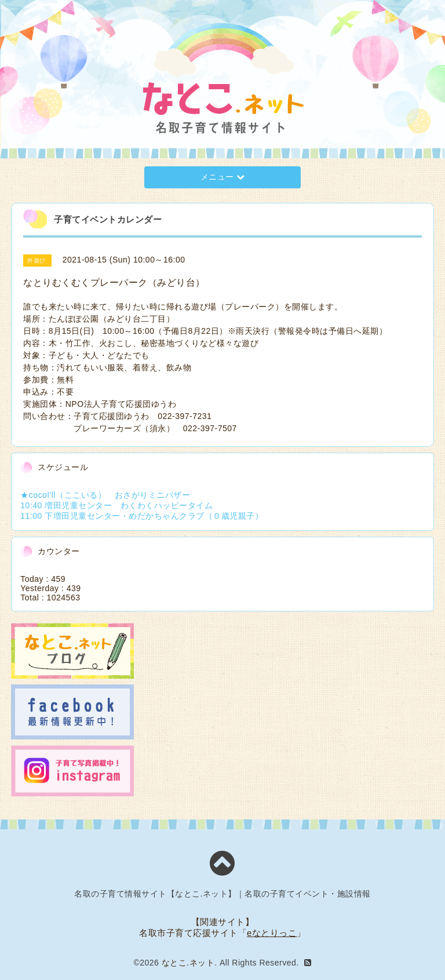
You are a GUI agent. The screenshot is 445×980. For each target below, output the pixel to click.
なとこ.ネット (188, 963)
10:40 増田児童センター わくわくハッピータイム (116, 505)
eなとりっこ (272, 933)
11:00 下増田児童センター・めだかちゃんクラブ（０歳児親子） (142, 516)
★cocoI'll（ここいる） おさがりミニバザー (105, 495)
